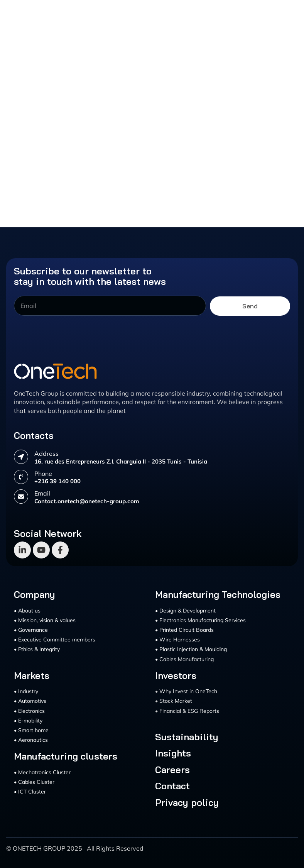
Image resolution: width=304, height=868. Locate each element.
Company (35, 594)
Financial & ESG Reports (189, 711)
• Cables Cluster (34, 782)
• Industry (26, 691)
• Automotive (30, 701)
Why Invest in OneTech (188, 691)
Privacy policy (187, 802)
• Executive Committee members (55, 640)
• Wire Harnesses (177, 640)
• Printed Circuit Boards (184, 630)
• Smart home (31, 730)
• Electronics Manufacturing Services (200, 620)
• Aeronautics (31, 740)
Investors (176, 675)
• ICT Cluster (30, 792)
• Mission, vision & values (45, 620)
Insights (173, 753)
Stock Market (176, 701)
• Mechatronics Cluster (42, 772)
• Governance (31, 630)
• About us (27, 611)
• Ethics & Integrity (37, 649)
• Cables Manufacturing (184, 659)
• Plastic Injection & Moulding (191, 649)
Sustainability (187, 737)
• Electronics (29, 711)
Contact (172, 786)
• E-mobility (28, 721)
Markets (32, 675)
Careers (172, 770)
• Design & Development (185, 611)
